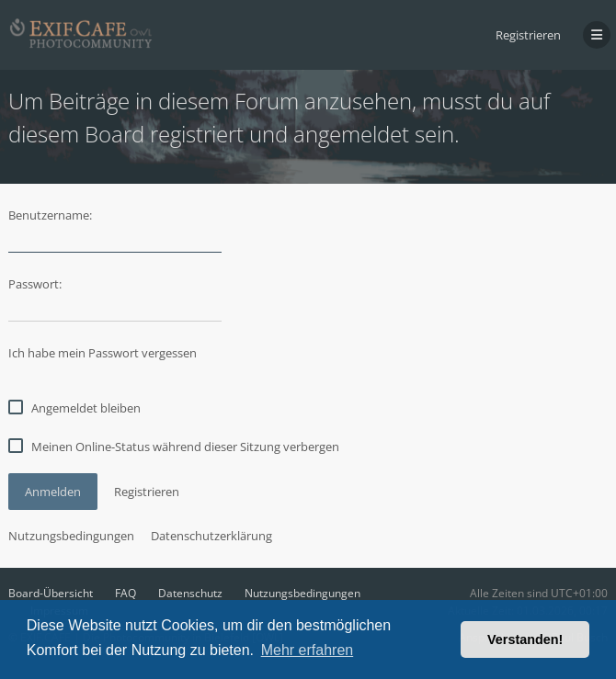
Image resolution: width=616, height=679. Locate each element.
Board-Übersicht (51, 593)
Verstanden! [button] (525, 639)
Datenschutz (190, 593)
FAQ (125, 593)
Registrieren (528, 35)
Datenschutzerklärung (211, 536)
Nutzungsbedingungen (71, 536)
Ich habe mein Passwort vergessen (103, 353)
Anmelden (53, 492)
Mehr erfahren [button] (308, 650)
